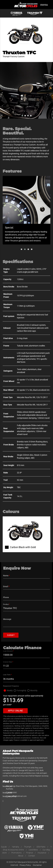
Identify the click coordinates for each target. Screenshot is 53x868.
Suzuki (4, 847)
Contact (32, 856)
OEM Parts (41, 847)
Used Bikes (33, 850)
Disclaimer (37, 865)
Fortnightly (21, 690)
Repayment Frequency (11, 686)
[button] (21, 249)
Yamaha (15, 847)
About (21, 856)
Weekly (10, 690)
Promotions (16, 853)
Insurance (42, 853)
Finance (30, 853)
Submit (11, 635)
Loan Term (7, 675)
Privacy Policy (25, 865)
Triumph (28, 847)
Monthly (34, 690)
